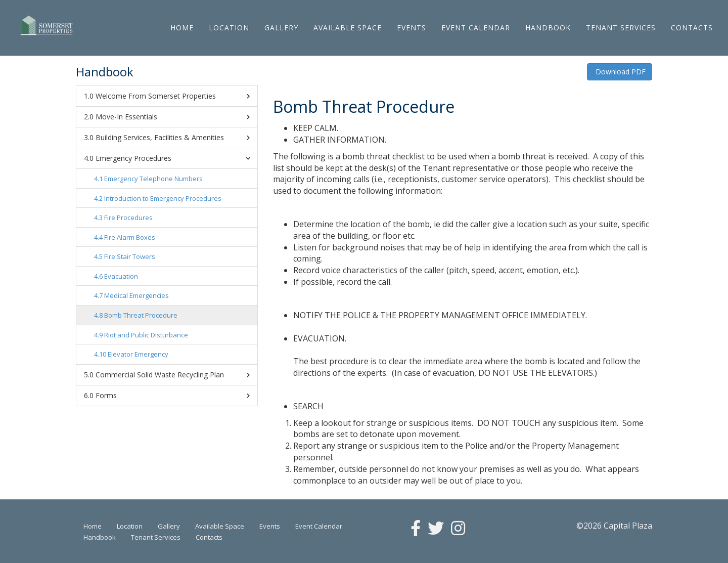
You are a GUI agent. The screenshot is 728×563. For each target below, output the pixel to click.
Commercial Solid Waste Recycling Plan (173, 375)
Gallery (281, 28)
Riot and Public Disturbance (146, 335)
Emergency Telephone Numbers (153, 179)
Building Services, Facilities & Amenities (173, 138)
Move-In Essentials (173, 117)
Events (412, 28)
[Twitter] (436, 529)
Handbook (548, 28)
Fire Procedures (128, 218)
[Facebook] (416, 529)
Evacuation (121, 276)
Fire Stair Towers (130, 256)
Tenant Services (621, 28)
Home (182, 28)
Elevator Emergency (138, 354)
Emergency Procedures (174, 158)
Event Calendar (476, 28)
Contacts (692, 28)
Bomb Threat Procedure (141, 315)
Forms (173, 396)
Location (229, 28)
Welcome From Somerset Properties (173, 96)
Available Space (348, 28)
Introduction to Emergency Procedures (163, 198)
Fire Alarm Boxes (130, 237)
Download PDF (620, 72)
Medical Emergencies (136, 295)
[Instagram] (458, 529)
